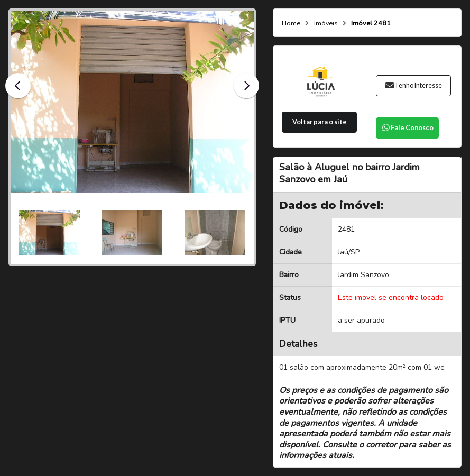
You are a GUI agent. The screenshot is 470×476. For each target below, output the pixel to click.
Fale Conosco (407, 128)
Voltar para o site (320, 122)
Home (291, 24)
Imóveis (326, 24)
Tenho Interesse (413, 85)
